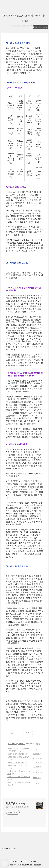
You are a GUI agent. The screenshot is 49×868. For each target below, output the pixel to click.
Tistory (22, 861)
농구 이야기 (12, 744)
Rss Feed (10, 865)
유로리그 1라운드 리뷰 (16, 763)
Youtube (33, 865)
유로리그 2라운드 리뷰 (16, 754)
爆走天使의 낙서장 (16, 803)
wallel (36, 861)
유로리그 (22, 744)
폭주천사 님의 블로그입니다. (18, 807)
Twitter (19, 865)
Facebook (26, 865)
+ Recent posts (9, 849)
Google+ (39, 865)
